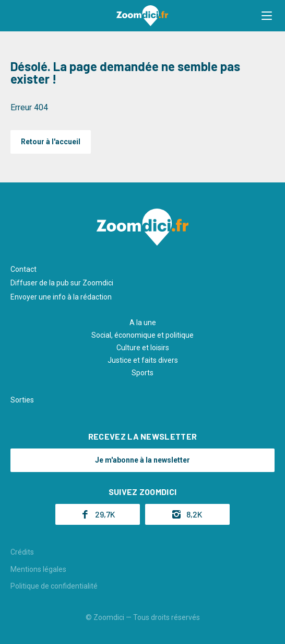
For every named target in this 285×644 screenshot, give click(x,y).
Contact (23, 269)
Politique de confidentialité (54, 586)
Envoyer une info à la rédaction (61, 297)
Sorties (22, 400)
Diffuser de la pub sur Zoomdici (62, 283)
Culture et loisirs (143, 348)
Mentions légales (38, 569)
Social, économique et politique (142, 335)
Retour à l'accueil (51, 142)
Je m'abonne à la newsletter (142, 460)
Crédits (22, 552)
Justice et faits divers (143, 360)
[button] (267, 16)
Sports (142, 373)
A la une (143, 323)
